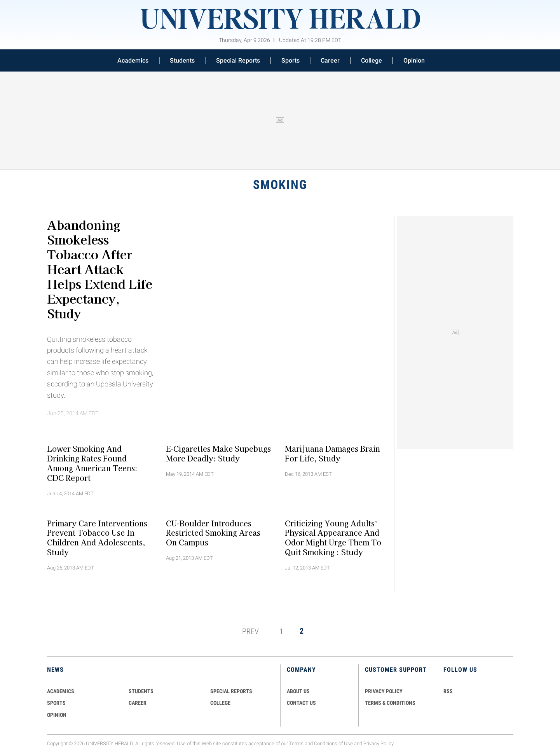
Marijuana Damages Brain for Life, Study (332, 453)
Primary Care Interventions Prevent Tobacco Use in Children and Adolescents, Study (97, 537)
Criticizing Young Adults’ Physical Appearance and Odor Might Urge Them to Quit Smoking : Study (333, 537)
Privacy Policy (379, 743)
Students (182, 60)
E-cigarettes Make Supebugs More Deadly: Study (218, 453)
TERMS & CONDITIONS (390, 703)
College (372, 60)
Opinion (414, 60)
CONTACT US (301, 703)
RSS (448, 691)
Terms (296, 743)
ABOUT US (298, 691)
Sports (290, 60)
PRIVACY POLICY (384, 691)
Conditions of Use (333, 743)
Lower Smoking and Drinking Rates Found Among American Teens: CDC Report (92, 463)
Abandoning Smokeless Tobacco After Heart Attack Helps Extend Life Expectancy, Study (100, 269)
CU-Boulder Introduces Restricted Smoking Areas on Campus (213, 533)
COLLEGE (220, 703)
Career (330, 60)
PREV (250, 631)
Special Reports (238, 60)
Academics (133, 60)
